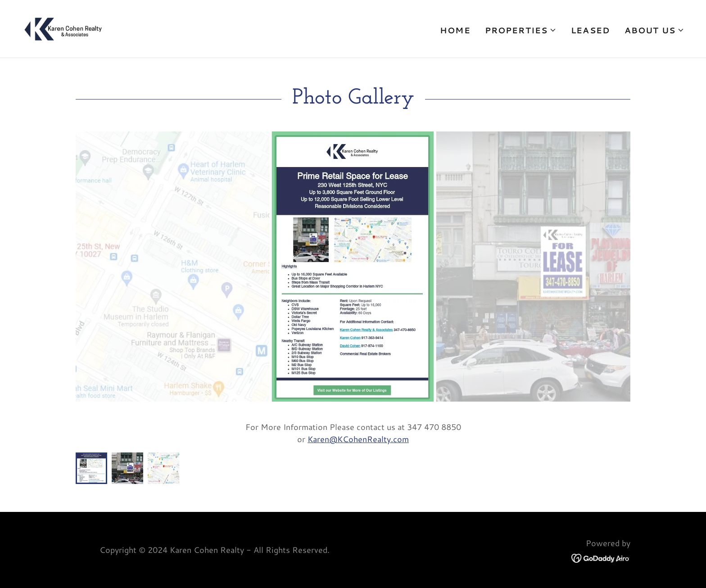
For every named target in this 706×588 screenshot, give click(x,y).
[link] (63, 27)
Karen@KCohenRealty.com (358, 439)
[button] (521, 30)
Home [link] (455, 30)
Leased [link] (591, 30)
